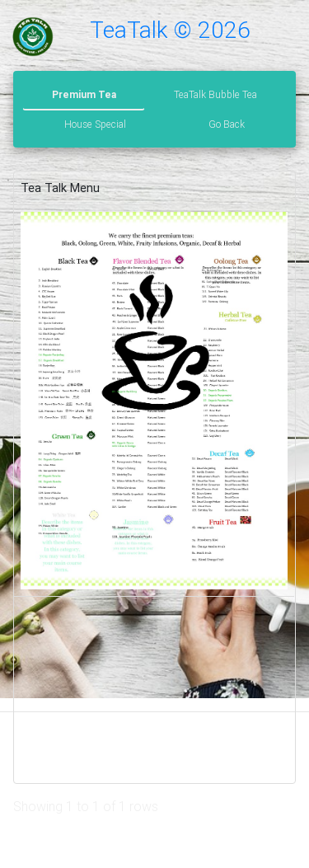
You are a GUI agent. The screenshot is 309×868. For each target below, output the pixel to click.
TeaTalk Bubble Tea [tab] (215, 94)
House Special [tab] (95, 124)
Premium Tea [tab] (84, 94)
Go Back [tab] (227, 124)
